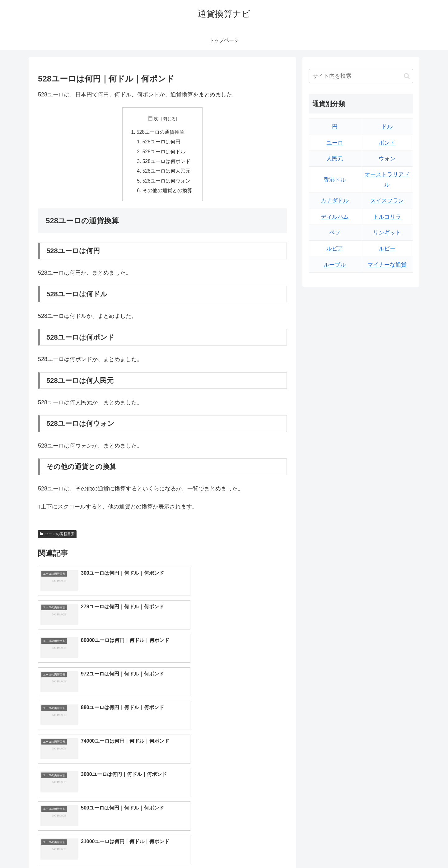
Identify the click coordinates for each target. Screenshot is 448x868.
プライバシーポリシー (392, 849)
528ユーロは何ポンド (167, 163)
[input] (361, 76)
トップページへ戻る (344, 849)
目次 (153, 118)
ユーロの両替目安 (57, 537)
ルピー (387, 248)
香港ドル (335, 180)
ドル (387, 127)
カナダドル (335, 201)
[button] (407, 76)
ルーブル (335, 265)
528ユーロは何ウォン (167, 183)
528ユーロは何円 (162, 142)
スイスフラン (387, 201)
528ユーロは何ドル (164, 152)
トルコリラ (387, 217)
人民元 (335, 159)
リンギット (387, 233)
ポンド (387, 143)
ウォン (387, 159)
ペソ (335, 233)
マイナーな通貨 (387, 265)
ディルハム (335, 217)
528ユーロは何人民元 (167, 173)
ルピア (335, 248)
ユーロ (335, 143)
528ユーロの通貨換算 (161, 132)
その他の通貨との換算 (167, 193)
